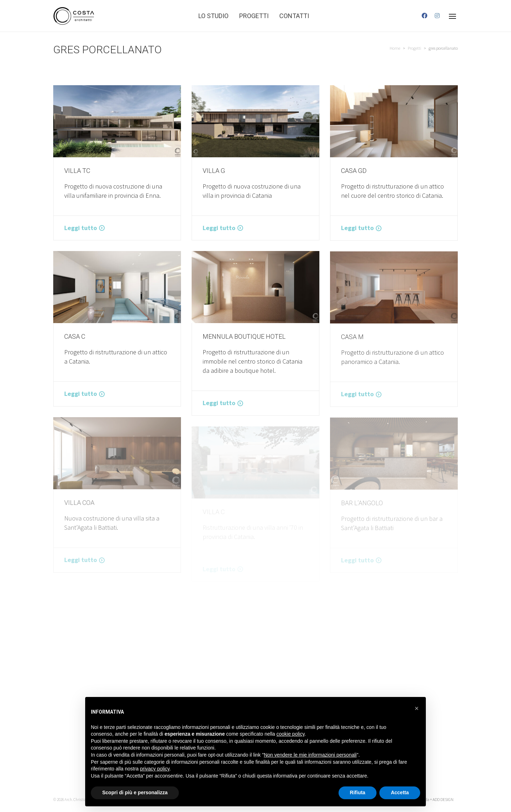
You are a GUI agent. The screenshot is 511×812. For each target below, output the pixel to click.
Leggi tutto (81, 228)
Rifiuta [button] (358, 792)
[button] (417, 708)
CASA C (75, 336)
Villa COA (79, 503)
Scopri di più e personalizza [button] (135, 792)
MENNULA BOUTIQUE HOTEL (244, 336)
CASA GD (354, 171)
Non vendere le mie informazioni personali (310, 755)
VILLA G (214, 171)
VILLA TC (77, 171)
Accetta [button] (400, 792)
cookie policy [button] (290, 734)
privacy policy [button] (155, 769)
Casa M (352, 337)
